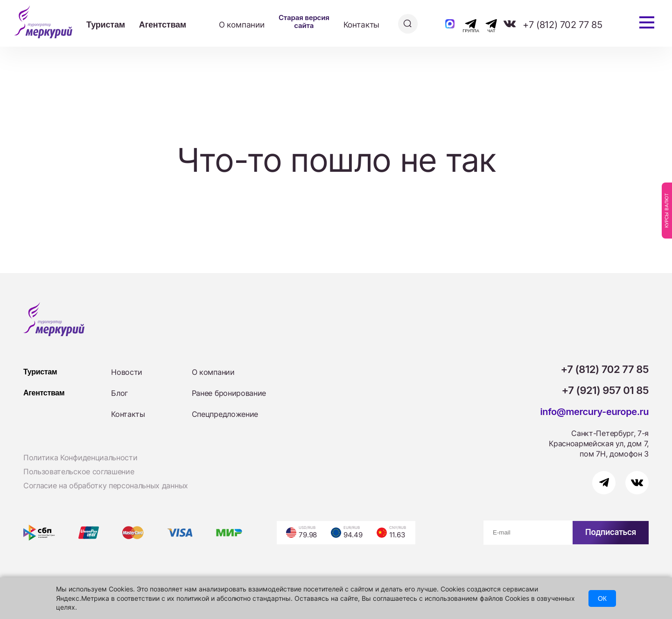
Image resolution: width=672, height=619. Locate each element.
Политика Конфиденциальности (80, 457)
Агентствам (163, 25)
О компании (242, 25)
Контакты (362, 25)
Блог (119, 393)
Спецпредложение (225, 414)
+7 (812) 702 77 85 (562, 25)
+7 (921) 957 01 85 (605, 390)
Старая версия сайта (304, 21)
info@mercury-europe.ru (594, 412)
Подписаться (611, 532)
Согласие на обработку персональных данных (106, 485)
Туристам (106, 25)
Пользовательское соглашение (79, 471)
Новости (127, 372)
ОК (602, 598)
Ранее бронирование (229, 393)
